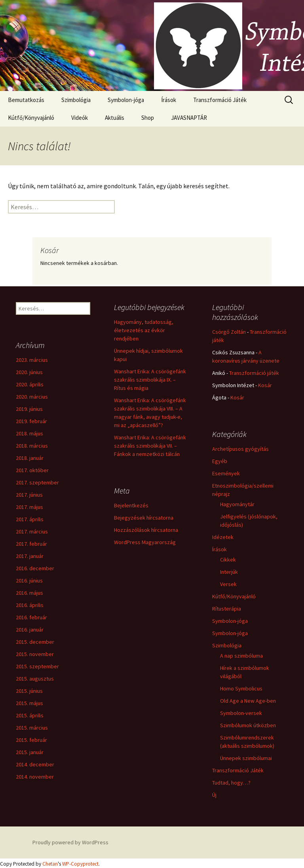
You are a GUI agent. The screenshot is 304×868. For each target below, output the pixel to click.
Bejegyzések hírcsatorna (144, 518)
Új (214, 795)
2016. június (29, 581)
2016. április (30, 605)
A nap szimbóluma (241, 656)
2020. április (30, 384)
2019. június (29, 409)
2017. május (29, 507)
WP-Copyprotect (80, 864)
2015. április (30, 715)
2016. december (35, 568)
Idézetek (223, 537)
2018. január (30, 458)
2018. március (32, 446)
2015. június (29, 691)
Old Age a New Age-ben (248, 701)
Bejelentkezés (131, 505)
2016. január (30, 630)
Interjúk (229, 572)
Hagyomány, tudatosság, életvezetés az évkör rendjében (144, 330)
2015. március (32, 728)
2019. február (31, 421)
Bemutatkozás (26, 100)
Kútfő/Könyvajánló (31, 118)
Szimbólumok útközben (248, 725)
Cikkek (228, 560)
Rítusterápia (227, 609)
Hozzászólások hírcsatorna (146, 530)
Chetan (50, 864)
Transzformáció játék (254, 373)
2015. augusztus (35, 679)
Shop (148, 118)
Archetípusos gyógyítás (240, 449)
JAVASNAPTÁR (189, 118)
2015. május (29, 703)
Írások (169, 100)
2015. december (35, 642)
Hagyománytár (237, 504)
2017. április (30, 519)
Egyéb (220, 461)
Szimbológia (76, 100)
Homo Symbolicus (241, 688)
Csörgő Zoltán (229, 332)
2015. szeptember (37, 666)
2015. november (35, 654)
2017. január (30, 556)
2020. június (29, 372)
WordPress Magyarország (145, 542)
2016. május (29, 593)
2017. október (32, 470)
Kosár (265, 385)
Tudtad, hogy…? (231, 783)
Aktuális (115, 118)
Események (226, 473)
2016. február (31, 617)
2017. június (29, 495)
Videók (80, 118)
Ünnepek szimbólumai (246, 758)
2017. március (32, 531)
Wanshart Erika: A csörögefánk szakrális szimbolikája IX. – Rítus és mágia (150, 380)
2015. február (31, 740)
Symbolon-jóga (126, 100)
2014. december (35, 764)
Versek (228, 584)
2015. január (30, 752)
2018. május (29, 433)
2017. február (31, 544)
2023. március (32, 360)
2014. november (35, 777)
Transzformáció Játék (220, 100)
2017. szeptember (37, 482)
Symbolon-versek (241, 713)
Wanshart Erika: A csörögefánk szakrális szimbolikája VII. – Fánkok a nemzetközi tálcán (150, 446)
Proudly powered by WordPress (70, 842)
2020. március (32, 397)
